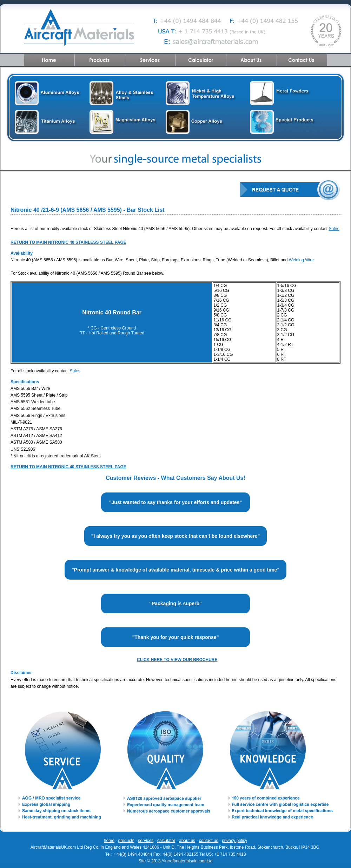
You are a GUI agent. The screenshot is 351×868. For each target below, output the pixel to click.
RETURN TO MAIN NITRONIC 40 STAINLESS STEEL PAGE (68, 467)
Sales (334, 229)
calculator (166, 841)
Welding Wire (301, 260)
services (146, 841)
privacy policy (234, 841)
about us (187, 841)
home (109, 841)
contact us (209, 841)
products (126, 841)
